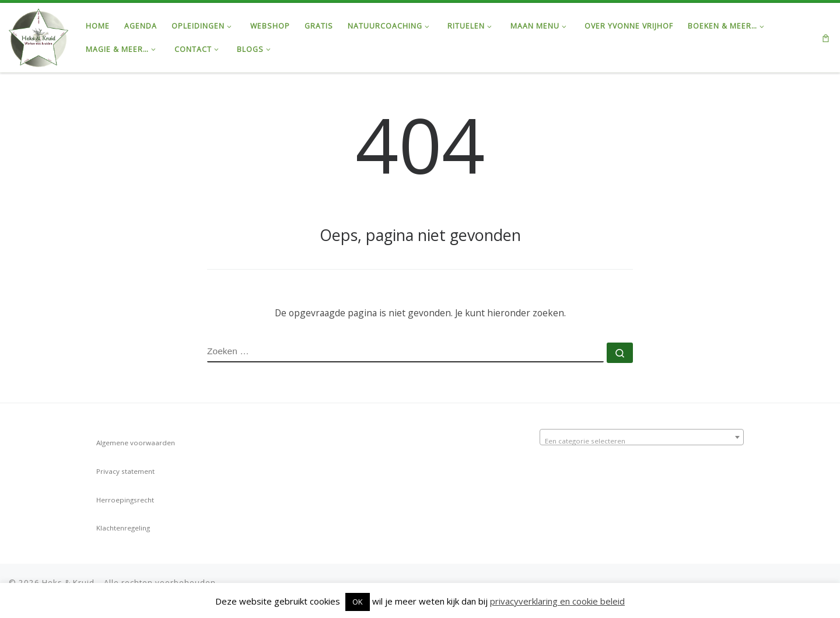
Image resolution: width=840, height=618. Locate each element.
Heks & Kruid (68, 582)
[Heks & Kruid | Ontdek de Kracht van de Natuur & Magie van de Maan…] (38, 36)
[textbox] (642, 441)
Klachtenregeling (123, 528)
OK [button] (358, 602)
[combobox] (642, 437)
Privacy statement (125, 471)
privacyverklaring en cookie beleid (557, 601)
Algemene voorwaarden (136, 443)
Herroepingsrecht (125, 500)
